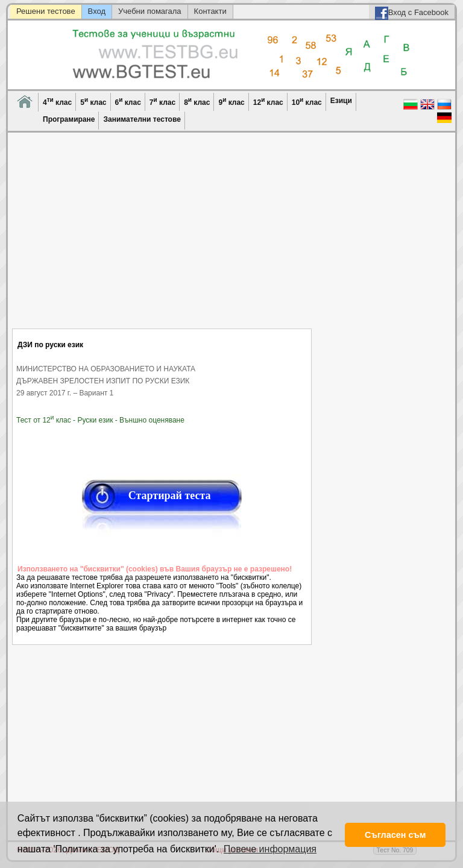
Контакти (210, 11)
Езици (341, 101)
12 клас (268, 102)
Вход (97, 11)
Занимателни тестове (142, 119)
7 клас (162, 102)
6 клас (128, 102)
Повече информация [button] (270, 849)
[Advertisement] (162, 238)
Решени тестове (46, 11)
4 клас (57, 102)
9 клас (231, 102)
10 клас (307, 102)
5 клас (93, 102)
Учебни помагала (150, 11)
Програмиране (69, 119)
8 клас (197, 102)
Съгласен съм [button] (395, 835)
